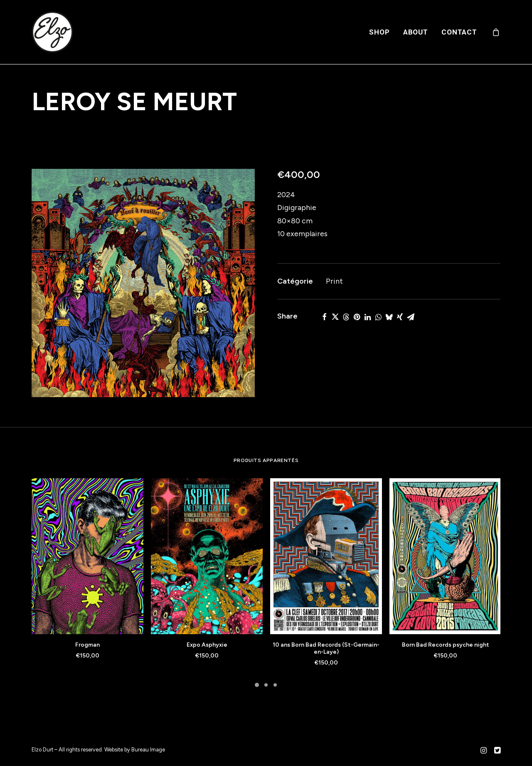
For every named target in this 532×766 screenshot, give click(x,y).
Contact (459, 32)
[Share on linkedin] (367, 317)
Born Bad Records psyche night (446, 645)
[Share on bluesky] (389, 317)
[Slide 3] (275, 685)
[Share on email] (411, 317)
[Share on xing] (400, 317)
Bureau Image (148, 750)
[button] (143, 283)
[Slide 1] (257, 685)
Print (334, 281)
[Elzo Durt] (52, 32)
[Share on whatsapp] (378, 317)
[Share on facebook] (324, 317)
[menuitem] (379, 32)
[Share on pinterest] (357, 317)
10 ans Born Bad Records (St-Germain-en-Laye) (326, 648)
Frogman (87, 645)
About (416, 32)
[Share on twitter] (335, 317)
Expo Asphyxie (207, 645)
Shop (379, 32)
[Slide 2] (266, 685)
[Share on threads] (346, 317)
